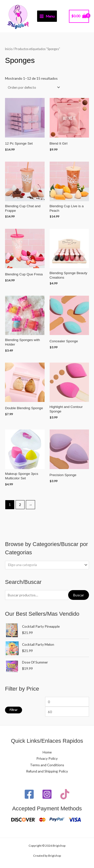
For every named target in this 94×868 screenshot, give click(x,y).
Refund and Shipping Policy (47, 771)
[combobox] (47, 565)
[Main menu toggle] (47, 16)
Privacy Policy (47, 758)
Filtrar (14, 710)
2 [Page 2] (20, 505)
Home (47, 752)
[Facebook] (29, 794)
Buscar (79, 595)
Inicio (9, 49)
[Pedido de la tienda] (33, 87)
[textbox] (45, 565)
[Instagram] (47, 794)
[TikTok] (65, 794)
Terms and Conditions (47, 765)
